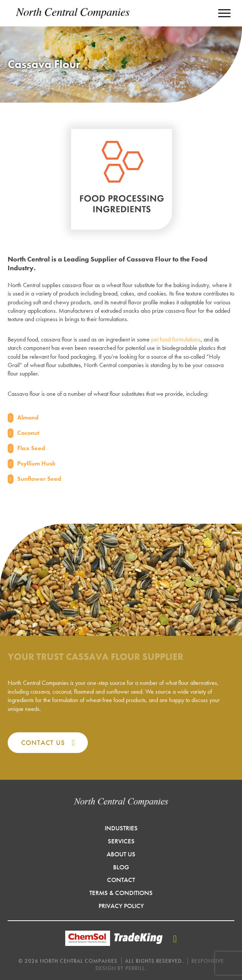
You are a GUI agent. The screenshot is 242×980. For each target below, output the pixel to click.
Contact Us (43, 742)
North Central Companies (73, 13)
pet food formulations (176, 339)
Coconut (28, 433)
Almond (28, 417)
